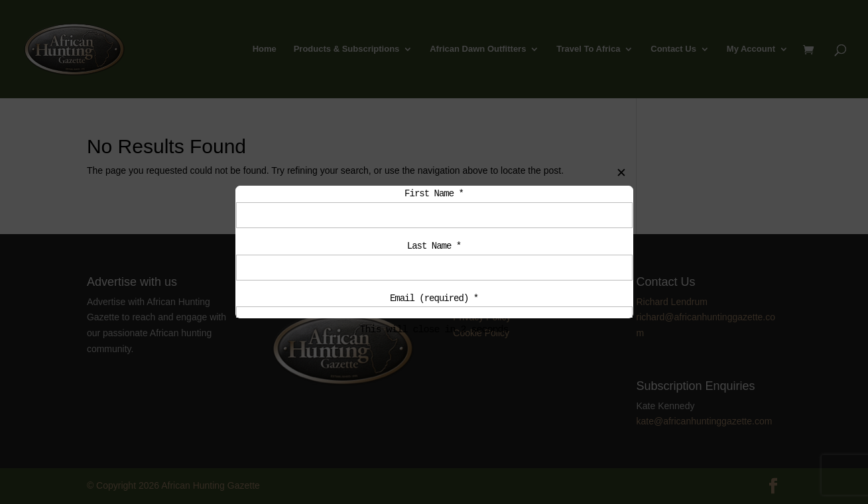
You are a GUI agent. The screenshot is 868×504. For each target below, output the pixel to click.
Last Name (434, 248)
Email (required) (434, 303)
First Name (434, 194)
